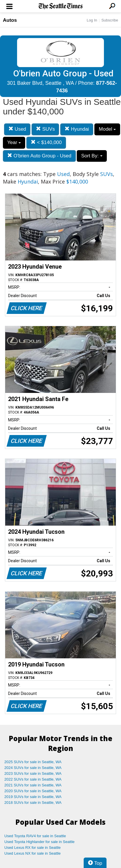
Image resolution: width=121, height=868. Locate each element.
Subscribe (110, 20)
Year (14, 142)
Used (17, 129)
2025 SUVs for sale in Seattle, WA (33, 762)
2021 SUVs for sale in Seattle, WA (33, 785)
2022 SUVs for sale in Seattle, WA (33, 779)
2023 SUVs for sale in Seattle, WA (33, 773)
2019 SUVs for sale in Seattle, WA (33, 797)
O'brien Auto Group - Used (39, 156)
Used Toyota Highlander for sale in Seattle (40, 842)
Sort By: (92, 156)
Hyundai (77, 129)
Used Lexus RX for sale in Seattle (32, 848)
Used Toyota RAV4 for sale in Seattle (35, 836)
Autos (10, 20)
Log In (92, 20)
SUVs (45, 129)
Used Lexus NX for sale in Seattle (32, 853)
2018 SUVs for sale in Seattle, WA (33, 803)
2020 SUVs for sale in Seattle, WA (33, 791)
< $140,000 (46, 142)
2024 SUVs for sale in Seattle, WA (33, 768)
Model (107, 129)
